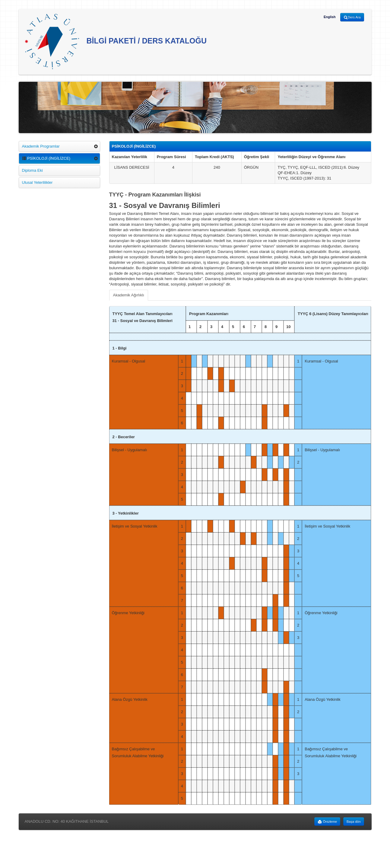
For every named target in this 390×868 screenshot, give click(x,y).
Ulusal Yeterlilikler (37, 182)
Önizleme (327, 822)
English (330, 17)
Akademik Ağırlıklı (129, 295)
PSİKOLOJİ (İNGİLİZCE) (46, 158)
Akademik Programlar (41, 146)
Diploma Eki (32, 170)
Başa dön (354, 822)
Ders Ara (352, 18)
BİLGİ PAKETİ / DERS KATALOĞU (116, 41)
